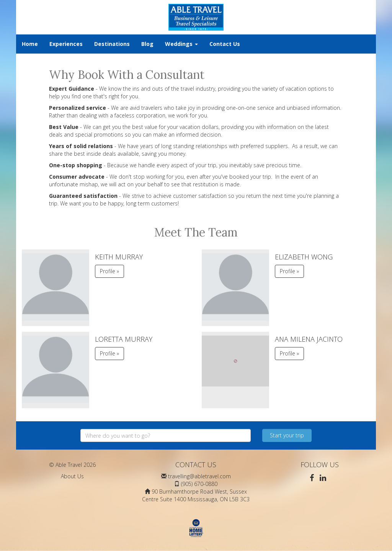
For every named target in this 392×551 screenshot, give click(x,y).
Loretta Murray (124, 339)
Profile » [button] (109, 271)
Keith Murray (119, 257)
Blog (147, 44)
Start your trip (287, 435)
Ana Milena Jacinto (309, 339)
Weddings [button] (181, 44)
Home (30, 44)
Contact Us (225, 44)
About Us (72, 476)
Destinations (112, 44)
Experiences (66, 44)
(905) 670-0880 (199, 484)
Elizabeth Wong (304, 257)
